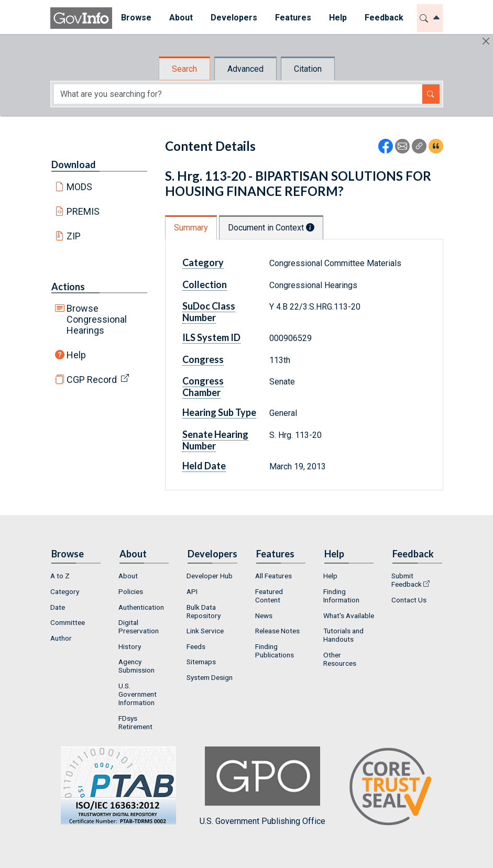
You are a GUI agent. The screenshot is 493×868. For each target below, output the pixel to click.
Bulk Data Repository (204, 611)
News (264, 616)
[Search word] (238, 94)
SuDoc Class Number (209, 312)
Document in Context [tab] (271, 228)
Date (58, 607)
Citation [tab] (308, 69)
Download (74, 164)
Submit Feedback (407, 580)
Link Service (205, 631)
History (130, 646)
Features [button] (293, 18)
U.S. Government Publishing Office (262, 786)
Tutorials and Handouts (343, 635)
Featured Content (269, 596)
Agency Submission (136, 666)
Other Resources (340, 659)
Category (203, 262)
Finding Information (341, 596)
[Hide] (486, 41)
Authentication (141, 607)
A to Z (60, 576)
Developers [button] (234, 18)
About (128, 576)
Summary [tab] (191, 228)
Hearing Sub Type (219, 412)
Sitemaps (201, 662)
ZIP (74, 236)
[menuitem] (136, 18)
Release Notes (277, 631)
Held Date (204, 466)
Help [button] (338, 18)
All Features (273, 576)
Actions (68, 287)
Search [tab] (184, 69)
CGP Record (92, 380)
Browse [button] (136, 18)
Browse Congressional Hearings (97, 319)
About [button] (181, 18)
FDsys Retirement (135, 722)
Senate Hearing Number (215, 440)
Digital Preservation (139, 627)
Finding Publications (275, 651)
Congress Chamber (203, 387)
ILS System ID (211, 337)
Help (76, 355)
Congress (203, 359)
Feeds (196, 646)
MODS (79, 187)
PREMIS (83, 211)
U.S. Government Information (138, 694)
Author (61, 638)
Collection (205, 284)
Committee (68, 622)
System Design (210, 677)
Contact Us (409, 600)
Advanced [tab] (245, 69)
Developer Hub (210, 576)
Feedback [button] (384, 18)
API (192, 591)
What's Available (349, 616)
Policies (131, 591)
